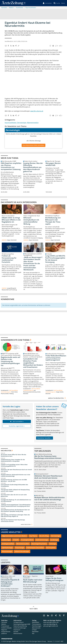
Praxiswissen (5, 626)
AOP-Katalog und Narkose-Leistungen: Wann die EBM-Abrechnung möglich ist (15, 516)
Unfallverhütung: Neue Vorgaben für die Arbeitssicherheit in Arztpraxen (13, 461)
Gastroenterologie (42, 540)
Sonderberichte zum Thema (15, 340)
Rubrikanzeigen (37, 626)
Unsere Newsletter (11, 532)
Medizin (4, 624)
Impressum (17, 630)
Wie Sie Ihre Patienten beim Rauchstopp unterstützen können (13, 521)
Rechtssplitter (51, 548)
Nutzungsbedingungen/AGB (22, 624)
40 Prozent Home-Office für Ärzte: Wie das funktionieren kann (13, 456)
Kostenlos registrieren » (17, 426)
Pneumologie (20, 548)
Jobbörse (4, 634)
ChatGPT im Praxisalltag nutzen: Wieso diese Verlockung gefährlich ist (14, 466)
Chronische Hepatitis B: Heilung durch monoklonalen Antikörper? (10, 583)
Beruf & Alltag (44, 536)
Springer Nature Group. (39, 642)
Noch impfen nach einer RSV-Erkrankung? (33, 581)
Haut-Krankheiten (11, 123)
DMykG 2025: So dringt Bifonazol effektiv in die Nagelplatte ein (11, 220)
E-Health (16, 540)
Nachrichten (6, 451)
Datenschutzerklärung (20, 626)
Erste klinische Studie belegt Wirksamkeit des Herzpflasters (14, 486)
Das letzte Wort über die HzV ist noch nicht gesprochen (14, 496)
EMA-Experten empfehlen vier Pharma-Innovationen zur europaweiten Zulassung (11, 167)
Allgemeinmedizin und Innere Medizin (14, 536)
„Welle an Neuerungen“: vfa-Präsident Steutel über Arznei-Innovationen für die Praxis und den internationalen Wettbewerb (33, 264)
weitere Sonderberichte (57, 398)
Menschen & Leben (23, 544)
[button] (63, 3)
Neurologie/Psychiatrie (39, 544)
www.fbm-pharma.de (37, 111)
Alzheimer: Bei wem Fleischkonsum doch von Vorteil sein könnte (16, 471)
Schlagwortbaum (19, 623)
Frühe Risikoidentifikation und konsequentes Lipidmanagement (56, 358)
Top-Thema (33, 536)
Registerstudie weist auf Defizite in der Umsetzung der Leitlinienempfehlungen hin (11, 362)
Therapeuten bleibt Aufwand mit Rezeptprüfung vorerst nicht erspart (15, 491)
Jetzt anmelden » (17, 422)
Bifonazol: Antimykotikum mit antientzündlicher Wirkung (31, 221)
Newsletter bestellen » (45, 438)
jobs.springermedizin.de (51, 626)
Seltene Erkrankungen (22, 552)
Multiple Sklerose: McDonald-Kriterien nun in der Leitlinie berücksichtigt (16, 476)
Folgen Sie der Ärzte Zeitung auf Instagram (54, 580)
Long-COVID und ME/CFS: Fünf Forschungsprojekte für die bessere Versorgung (55, 259)
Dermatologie (22, 123)
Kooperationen (6, 632)
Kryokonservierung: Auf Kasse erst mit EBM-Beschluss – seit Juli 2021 (14, 481)
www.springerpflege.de (50, 624)
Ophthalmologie (7, 548)
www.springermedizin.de (51, 623)
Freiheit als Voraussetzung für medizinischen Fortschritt (9, 259)
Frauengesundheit (27, 540)
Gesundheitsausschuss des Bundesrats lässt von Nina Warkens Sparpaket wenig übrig (15, 511)
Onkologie (53, 544)
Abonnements (36, 628)
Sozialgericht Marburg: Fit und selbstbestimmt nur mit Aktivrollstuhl (16, 501)
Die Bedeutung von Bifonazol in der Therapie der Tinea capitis (53, 221)
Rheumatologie (7, 552)
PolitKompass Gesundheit (35, 548)
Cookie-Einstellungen (20, 628)
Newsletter (35, 632)
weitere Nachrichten (27, 525)
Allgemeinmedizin (33, 123)
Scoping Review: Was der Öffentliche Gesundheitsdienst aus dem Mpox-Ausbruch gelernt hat (33, 168)
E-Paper (34, 630)
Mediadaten (36, 623)
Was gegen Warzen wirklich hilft (53, 164)
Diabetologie (6, 540)
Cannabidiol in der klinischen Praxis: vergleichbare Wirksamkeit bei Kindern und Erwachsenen (33, 363)
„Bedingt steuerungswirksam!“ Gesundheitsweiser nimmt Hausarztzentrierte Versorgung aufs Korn (16, 506)
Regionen (4, 630)
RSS (33, 634)
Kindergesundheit (8, 544)
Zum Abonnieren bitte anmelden (33, 146)
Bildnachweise (18, 634)
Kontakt (16, 632)
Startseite (4, 623)
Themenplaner (36, 624)
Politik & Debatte (6, 628)
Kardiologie (54, 540)
